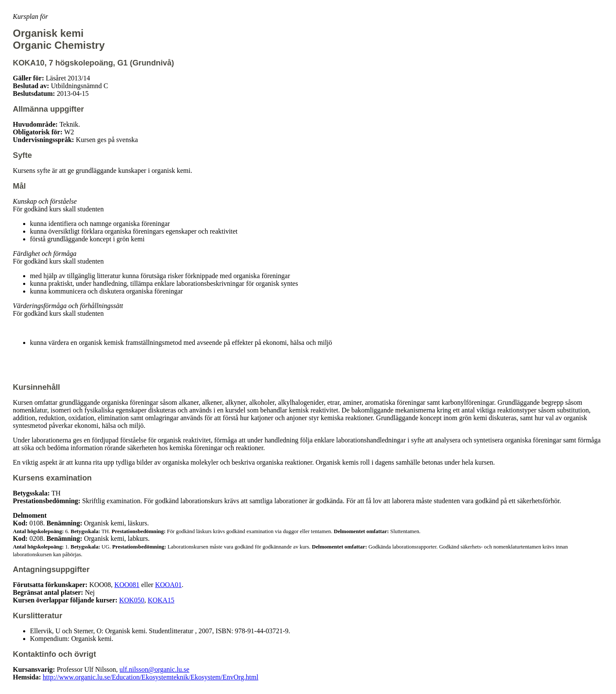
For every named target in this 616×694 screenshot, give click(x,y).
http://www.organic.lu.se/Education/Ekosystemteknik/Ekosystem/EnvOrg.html (151, 677)
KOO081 (127, 585)
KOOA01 (168, 585)
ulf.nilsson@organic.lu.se (154, 669)
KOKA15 (161, 600)
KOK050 (132, 600)
